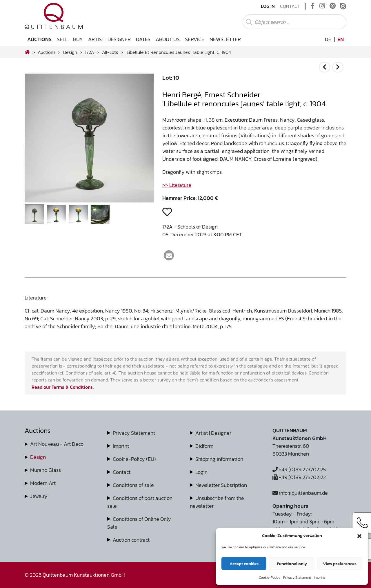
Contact (290, 6)
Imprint (319, 578)
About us (168, 39)
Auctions (39, 39)
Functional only (292, 564)
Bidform (204, 446)
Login (201, 472)
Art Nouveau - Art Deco (57, 444)
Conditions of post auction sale (140, 502)
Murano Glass (46, 470)
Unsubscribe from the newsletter (217, 502)
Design (38, 457)
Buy (78, 39)
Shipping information (219, 459)
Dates (143, 39)
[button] (359, 536)
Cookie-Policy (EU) (134, 459)
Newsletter (225, 39)
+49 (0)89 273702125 (299, 469)
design (70, 52)
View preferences (340, 564)
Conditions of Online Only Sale (139, 523)
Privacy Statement (297, 578)
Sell (62, 39)
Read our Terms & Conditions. (63, 387)
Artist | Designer (109, 39)
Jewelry (39, 496)
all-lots (110, 52)
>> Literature (177, 185)
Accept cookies (244, 564)
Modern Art (43, 483)
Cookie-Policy (270, 578)
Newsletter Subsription (221, 485)
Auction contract (131, 540)
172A (90, 52)
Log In (268, 6)
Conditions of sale (133, 485)
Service (195, 39)
